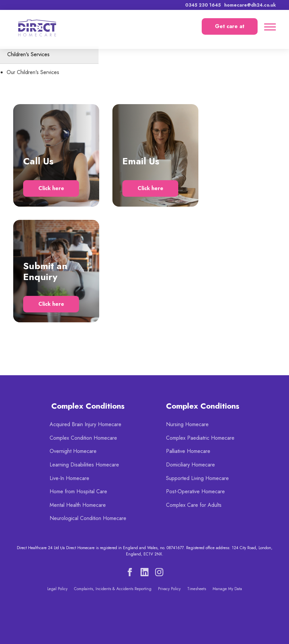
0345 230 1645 (203, 5)
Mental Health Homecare (78, 505)
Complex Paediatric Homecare (200, 438)
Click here (51, 188)
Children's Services (28, 54)
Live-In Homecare (69, 478)
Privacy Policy (169, 589)
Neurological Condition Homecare (88, 518)
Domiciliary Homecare (190, 465)
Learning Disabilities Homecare (84, 465)
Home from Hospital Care (78, 491)
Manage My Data (227, 589)
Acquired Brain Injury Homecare (85, 424)
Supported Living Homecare (197, 478)
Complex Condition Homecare (83, 438)
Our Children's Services (33, 72)
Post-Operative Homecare (195, 491)
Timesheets (197, 589)
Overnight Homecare (73, 451)
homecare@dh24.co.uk (250, 5)
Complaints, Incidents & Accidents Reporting (113, 589)
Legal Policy (57, 589)
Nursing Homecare (187, 424)
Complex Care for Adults (194, 505)
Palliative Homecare (188, 451)
